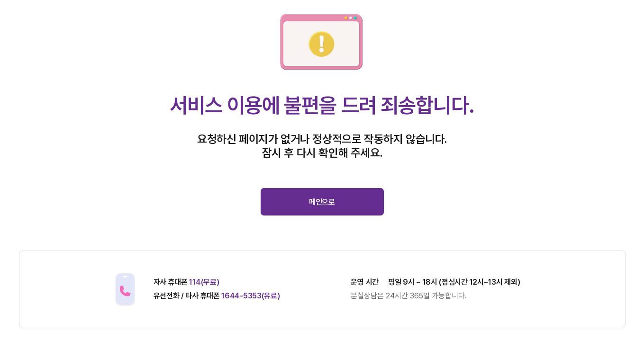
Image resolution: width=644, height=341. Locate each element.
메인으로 (322, 202)
